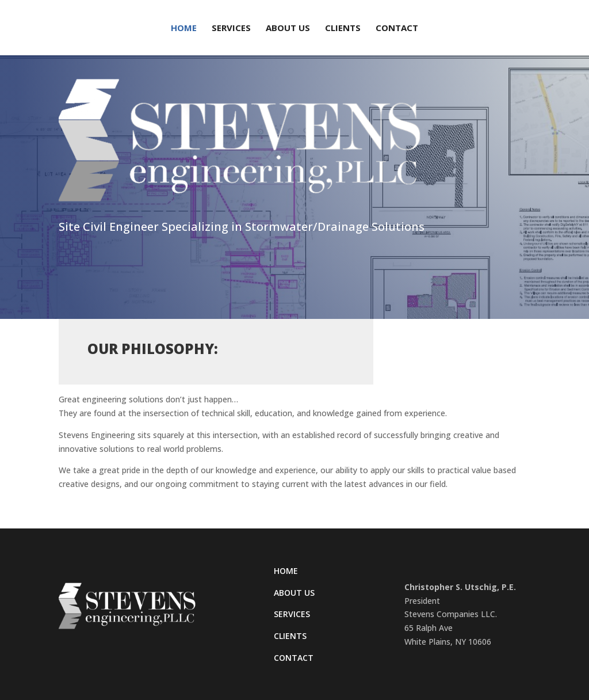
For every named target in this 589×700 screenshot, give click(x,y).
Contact (397, 28)
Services (231, 28)
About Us (288, 28)
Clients (343, 28)
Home (184, 28)
